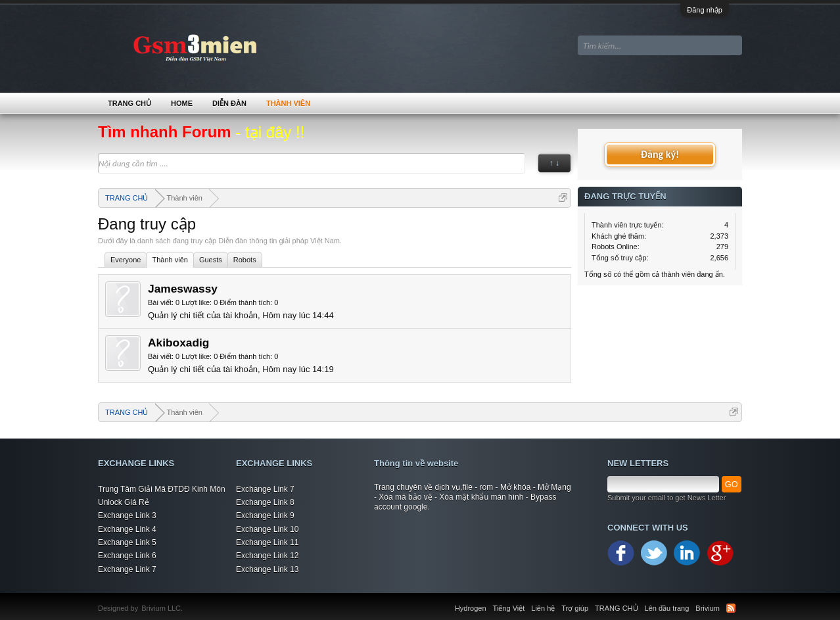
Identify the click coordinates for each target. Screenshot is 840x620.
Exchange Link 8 (265, 502)
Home (182, 103)
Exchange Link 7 (127, 569)
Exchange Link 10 (267, 529)
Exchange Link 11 (267, 542)
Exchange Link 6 (127, 556)
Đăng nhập (705, 10)
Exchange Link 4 (127, 529)
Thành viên (170, 260)
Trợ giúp (575, 608)
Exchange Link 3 (127, 515)
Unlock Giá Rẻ (124, 502)
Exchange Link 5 (127, 542)
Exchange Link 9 (265, 515)
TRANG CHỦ (129, 103)
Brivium (708, 608)
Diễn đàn (229, 103)
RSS (731, 608)
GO (732, 484)
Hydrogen (471, 608)
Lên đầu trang (667, 608)
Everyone (126, 260)
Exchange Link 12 (267, 556)
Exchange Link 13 (267, 569)
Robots (245, 260)
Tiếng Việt (509, 608)
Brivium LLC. (162, 608)
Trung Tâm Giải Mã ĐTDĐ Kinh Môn (162, 489)
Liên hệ (543, 608)
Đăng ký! (660, 154)
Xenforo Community (189, 600)
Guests (211, 260)
